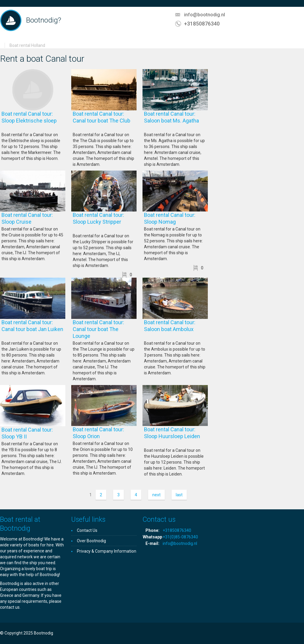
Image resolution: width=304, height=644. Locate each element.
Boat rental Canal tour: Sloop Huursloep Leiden (176, 436)
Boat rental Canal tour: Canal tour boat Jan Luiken (32, 329)
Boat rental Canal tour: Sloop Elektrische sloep (33, 121)
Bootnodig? (44, 20)
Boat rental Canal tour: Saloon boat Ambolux (176, 329)
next (156, 495)
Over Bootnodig (91, 541)
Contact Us (87, 530)
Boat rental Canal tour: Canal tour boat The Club (104, 121)
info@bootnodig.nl (205, 15)
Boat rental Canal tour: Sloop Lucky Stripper (104, 222)
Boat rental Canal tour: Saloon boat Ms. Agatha (175, 121)
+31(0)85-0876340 (180, 537)
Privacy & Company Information (107, 551)
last (179, 495)
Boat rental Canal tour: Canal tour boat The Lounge (98, 329)
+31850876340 (202, 24)
